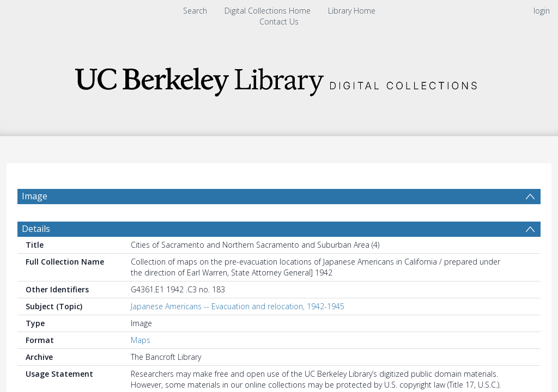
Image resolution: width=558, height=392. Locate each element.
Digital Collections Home (268, 11)
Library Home (352, 11)
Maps (141, 340)
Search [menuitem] (195, 11)
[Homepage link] (279, 79)
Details (36, 229)
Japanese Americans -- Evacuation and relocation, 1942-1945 (238, 306)
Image (35, 196)
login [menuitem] (542, 11)
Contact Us (279, 22)
